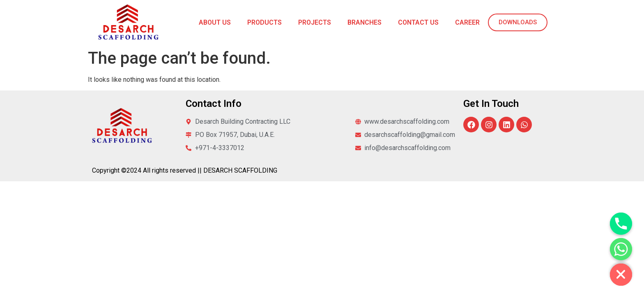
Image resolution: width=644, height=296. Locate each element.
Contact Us (418, 22)
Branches (365, 22)
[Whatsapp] (621, 249)
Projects (315, 22)
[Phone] (621, 224)
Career (467, 22)
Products (264, 22)
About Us (215, 22)
